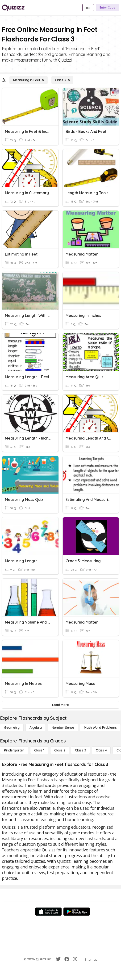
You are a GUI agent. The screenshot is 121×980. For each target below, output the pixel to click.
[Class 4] (101, 750)
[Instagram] (75, 959)
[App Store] (48, 912)
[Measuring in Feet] (29, 80)
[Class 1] (39, 750)
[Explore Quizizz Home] (13, 8)
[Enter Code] (107, 8)
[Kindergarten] (14, 750)
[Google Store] (77, 912)
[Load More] (60, 705)
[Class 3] (63, 80)
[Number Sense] (63, 728)
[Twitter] (58, 959)
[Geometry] (12, 728)
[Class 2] (60, 750)
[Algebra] (36, 728)
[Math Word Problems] (100, 728)
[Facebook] (67, 959)
